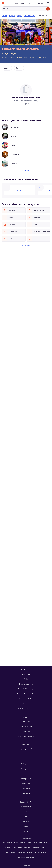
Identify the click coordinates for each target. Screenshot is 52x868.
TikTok (26, 831)
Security (27, 848)
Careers (7, 848)
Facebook (26, 816)
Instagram (26, 826)
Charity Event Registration (26, 736)
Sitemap (26, 704)
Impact (20, 848)
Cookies (29, 853)
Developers (35, 848)
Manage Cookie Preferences (26, 858)
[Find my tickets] (19, 3)
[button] (7, 68)
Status (43, 848)
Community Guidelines (26, 699)
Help (45, 843)
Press (14, 848)
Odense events (26, 759)
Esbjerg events (26, 769)
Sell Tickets (26, 721)
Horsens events (26, 784)
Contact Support (26, 806)
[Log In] (31, 3)
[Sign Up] (40, 3)
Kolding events (26, 779)
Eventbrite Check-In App (26, 689)
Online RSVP (26, 731)
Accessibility (21, 853)
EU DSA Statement (40, 853)
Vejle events (26, 789)
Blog (40, 843)
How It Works (26, 674)
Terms (6, 853)
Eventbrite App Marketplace (26, 694)
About (35, 843)
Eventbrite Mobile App (26, 684)
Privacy (12, 853)
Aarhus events (26, 754)
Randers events (26, 774)
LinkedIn (26, 821)
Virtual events (26, 794)
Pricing (26, 679)
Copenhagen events (26, 749)
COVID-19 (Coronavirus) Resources (26, 709)
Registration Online (26, 726)
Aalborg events (26, 764)
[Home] (3, 3)
